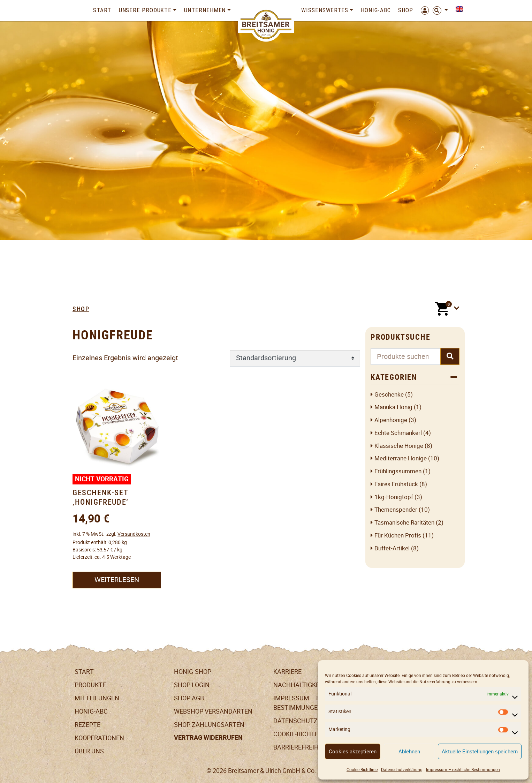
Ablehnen (409, 751)
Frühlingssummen (398, 471)
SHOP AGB (189, 698)
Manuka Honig (393, 407)
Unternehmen (205, 10)
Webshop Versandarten (213, 711)
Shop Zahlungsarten (209, 725)
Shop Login (192, 685)
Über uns (89, 751)
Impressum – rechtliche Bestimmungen (463, 770)
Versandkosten (134, 534)
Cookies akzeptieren (353, 751)
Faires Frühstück (396, 484)
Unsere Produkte (145, 10)
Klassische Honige (399, 446)
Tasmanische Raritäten (404, 523)
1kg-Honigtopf (394, 497)
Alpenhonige (391, 420)
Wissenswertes (325, 10)
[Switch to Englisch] (458, 9)
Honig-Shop (193, 672)
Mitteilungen (97, 698)
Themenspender (396, 510)
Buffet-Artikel (392, 548)
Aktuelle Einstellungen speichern (480, 751)
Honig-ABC (376, 10)
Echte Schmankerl (398, 433)
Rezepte (88, 725)
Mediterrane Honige (401, 458)
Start (102, 10)
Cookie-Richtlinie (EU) (308, 734)
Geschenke (389, 395)
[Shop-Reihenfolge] (295, 358)
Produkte (90, 685)
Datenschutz (295, 721)
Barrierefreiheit (301, 747)
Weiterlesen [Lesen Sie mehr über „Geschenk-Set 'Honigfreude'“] (117, 580)
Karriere (287, 672)
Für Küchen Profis (398, 536)
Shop (406, 10)
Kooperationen (99, 738)
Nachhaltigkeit (299, 685)
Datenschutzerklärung (402, 770)
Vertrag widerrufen (208, 738)
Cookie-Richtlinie (362, 770)
